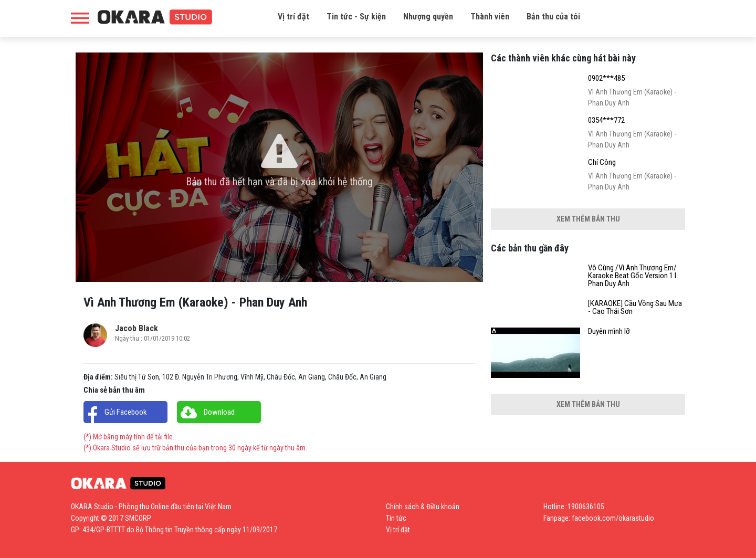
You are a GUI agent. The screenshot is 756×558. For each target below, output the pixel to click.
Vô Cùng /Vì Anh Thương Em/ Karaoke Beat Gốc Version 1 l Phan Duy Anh (632, 276)
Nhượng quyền (428, 17)
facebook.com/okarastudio (613, 518)
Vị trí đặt (293, 17)
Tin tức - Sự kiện (356, 17)
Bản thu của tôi (553, 17)
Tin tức (396, 518)
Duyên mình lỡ (609, 331)
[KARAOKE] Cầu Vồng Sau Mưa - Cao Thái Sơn (635, 308)
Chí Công (602, 162)
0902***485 (606, 78)
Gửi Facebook (126, 412)
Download (219, 412)
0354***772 (606, 120)
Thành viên (490, 17)
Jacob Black (136, 328)
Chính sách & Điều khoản (423, 507)
